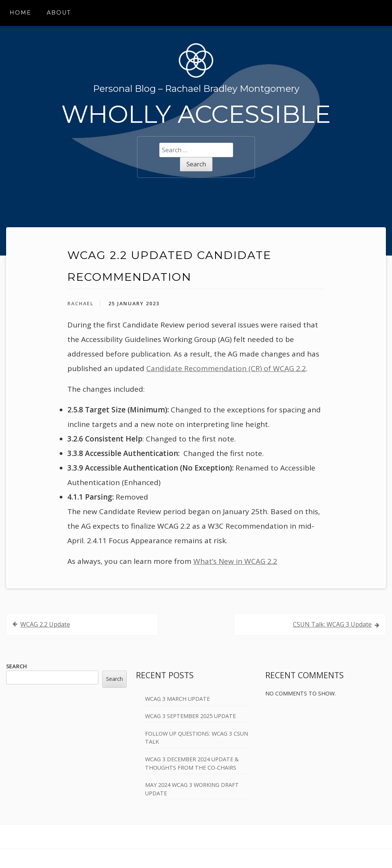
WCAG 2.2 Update (45, 624)
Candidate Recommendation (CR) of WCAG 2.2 (226, 368)
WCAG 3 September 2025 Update (190, 716)
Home (20, 13)
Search (16, 666)
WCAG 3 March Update (177, 699)
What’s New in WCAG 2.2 (235, 561)
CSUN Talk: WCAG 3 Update (332, 624)
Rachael (81, 303)
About (59, 13)
